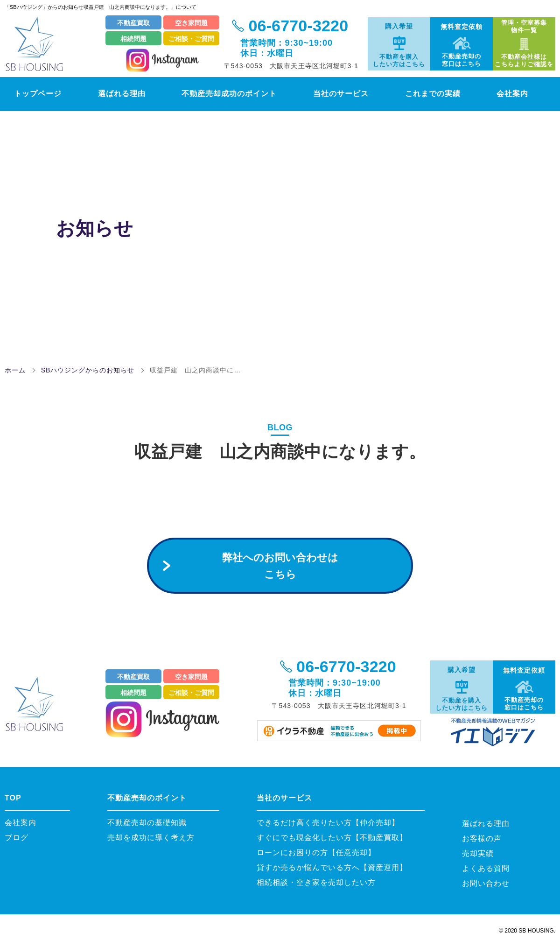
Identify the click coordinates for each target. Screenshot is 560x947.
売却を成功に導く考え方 (151, 838)
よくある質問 (486, 868)
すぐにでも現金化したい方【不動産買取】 (332, 838)
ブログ (17, 838)
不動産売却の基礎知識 (151, 823)
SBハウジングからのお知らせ (88, 370)
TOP (13, 798)
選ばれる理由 (118, 93)
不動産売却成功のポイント (231, 93)
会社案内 (525, 93)
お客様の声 (482, 838)
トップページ (32, 93)
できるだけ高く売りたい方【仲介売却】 (328, 823)
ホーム (15, 370)
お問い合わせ (486, 883)
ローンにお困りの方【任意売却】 (316, 852)
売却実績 (478, 853)
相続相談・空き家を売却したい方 (316, 882)
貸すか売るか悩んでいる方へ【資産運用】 (332, 867)
